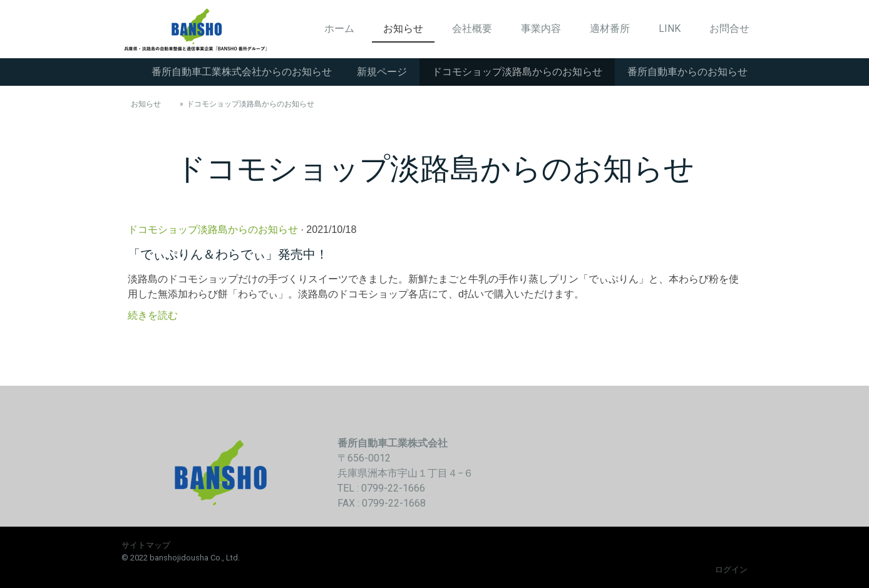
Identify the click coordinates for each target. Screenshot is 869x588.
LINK (670, 28)
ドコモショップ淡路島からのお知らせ (517, 72)
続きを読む (153, 315)
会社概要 (472, 28)
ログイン (731, 570)
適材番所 (610, 28)
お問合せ (729, 28)
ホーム (339, 28)
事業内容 (541, 28)
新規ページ (382, 72)
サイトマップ (146, 545)
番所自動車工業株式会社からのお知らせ (242, 72)
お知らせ (403, 28)
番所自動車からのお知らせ (687, 72)
